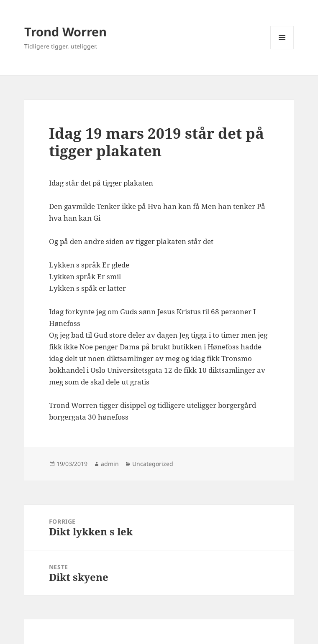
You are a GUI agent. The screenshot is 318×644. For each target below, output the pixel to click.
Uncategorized (153, 464)
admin (110, 464)
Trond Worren (65, 32)
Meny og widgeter (282, 49)
